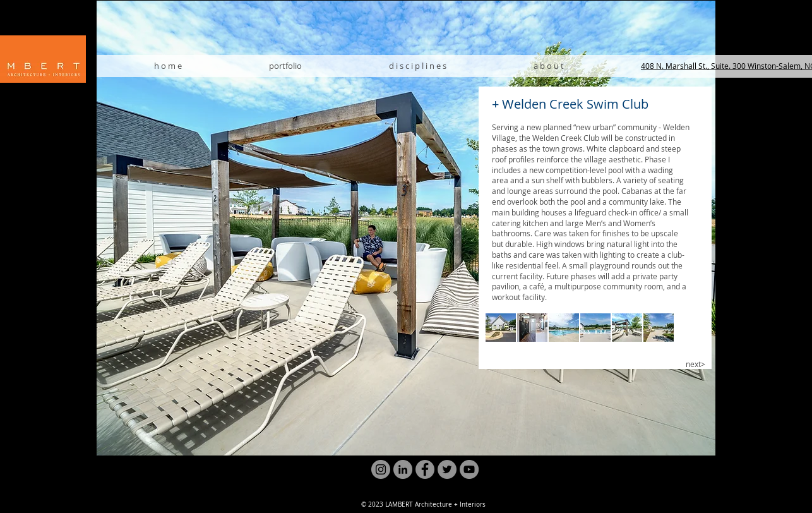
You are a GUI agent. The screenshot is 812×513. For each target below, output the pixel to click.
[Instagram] (381, 469)
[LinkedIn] (403, 469)
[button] (501, 328)
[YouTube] (469, 469)
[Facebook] (425, 469)
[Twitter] (447, 469)
